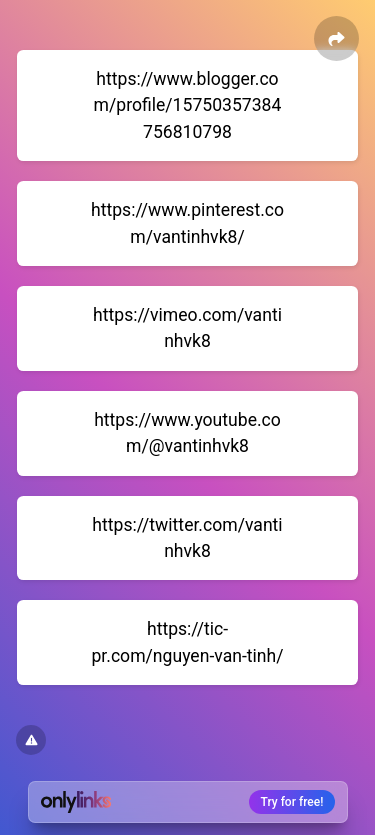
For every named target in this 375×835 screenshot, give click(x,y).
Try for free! (292, 802)
